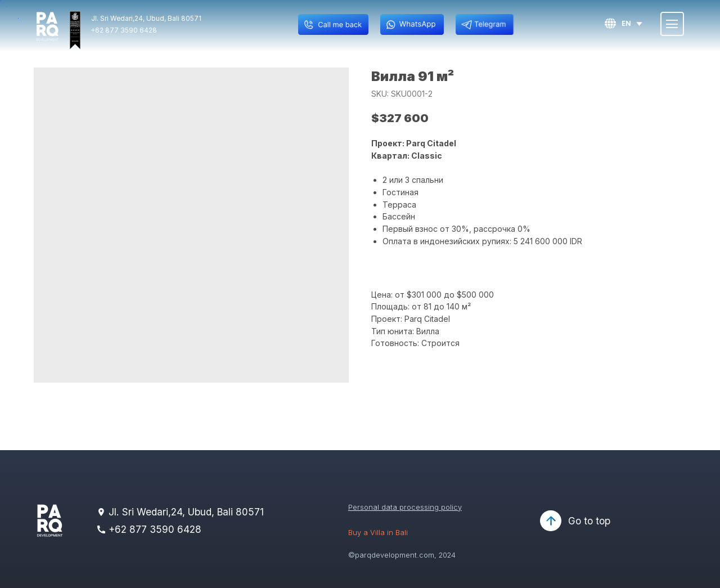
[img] (48, 27)
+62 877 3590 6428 (124, 30)
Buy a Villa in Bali (378, 533)
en (626, 24)
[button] (333, 24)
